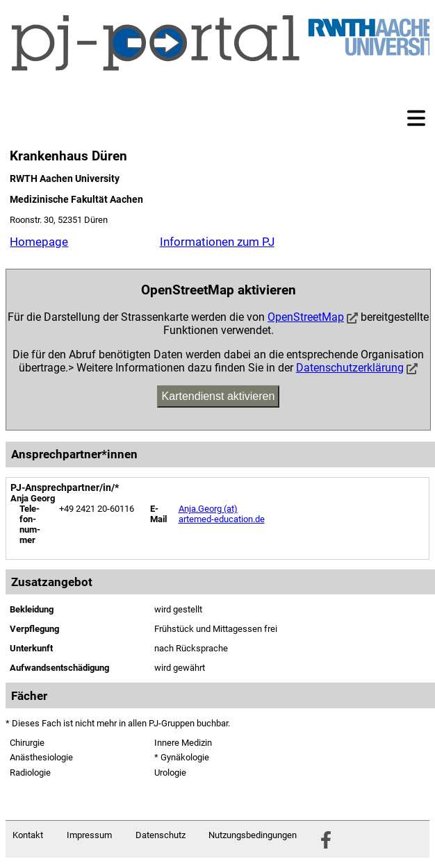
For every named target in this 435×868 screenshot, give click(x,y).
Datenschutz (161, 835)
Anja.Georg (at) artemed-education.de (222, 514)
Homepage (39, 242)
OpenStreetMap (306, 317)
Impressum (89, 835)
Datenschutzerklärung (350, 368)
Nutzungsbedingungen (253, 835)
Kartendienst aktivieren (219, 396)
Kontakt (28, 835)
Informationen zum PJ (217, 242)
